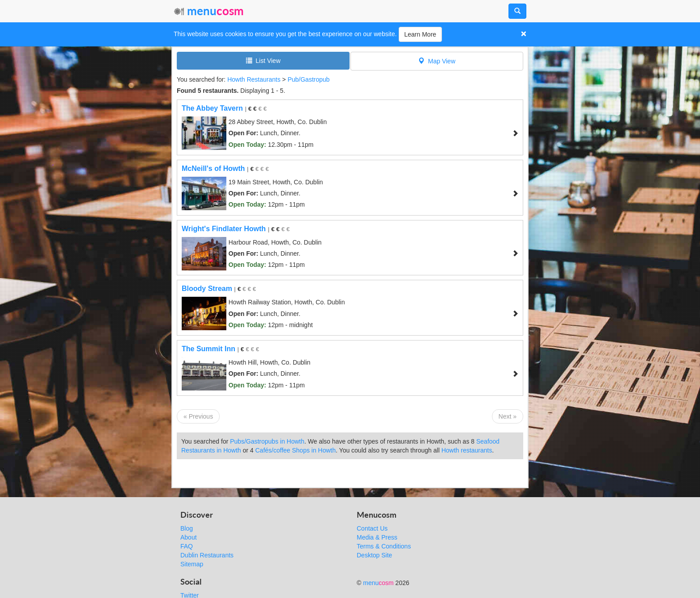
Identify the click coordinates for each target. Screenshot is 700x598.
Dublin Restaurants (207, 555)
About (189, 537)
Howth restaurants (467, 450)
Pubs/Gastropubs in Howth (267, 441)
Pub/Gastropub (308, 79)
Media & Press (377, 537)
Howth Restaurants (254, 79)
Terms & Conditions (384, 546)
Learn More (421, 34)
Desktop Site (374, 555)
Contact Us (372, 528)
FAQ (187, 546)
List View (263, 60)
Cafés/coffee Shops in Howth (296, 450)
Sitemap (192, 564)
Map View (437, 61)
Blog (187, 528)
